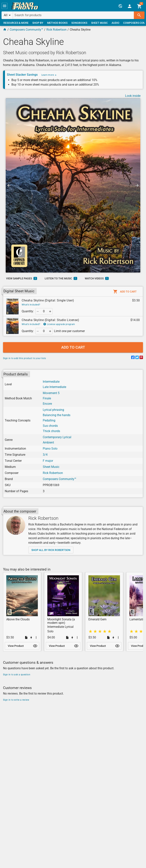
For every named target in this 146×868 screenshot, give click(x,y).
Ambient (48, 442)
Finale (47, 398)
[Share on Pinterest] (141, 358)
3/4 (45, 455)
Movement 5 (51, 393)
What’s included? (31, 305)
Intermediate (51, 382)
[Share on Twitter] (137, 358)
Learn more (49, 75)
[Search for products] (73, 15)
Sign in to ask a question (17, 675)
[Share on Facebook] (133, 358)
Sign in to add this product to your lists (24, 358)
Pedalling (49, 420)
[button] (5, 6)
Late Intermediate (54, 387)
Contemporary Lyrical (57, 437)
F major (48, 461)
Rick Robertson (56, 30)
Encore (47, 404)
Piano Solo (50, 449)
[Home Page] (5, 30)
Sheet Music (51, 467)
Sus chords (50, 426)
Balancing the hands (57, 415)
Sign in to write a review (16, 700)
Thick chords (51, 431)
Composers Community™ (26, 30)
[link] (25, 6)
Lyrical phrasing (53, 410)
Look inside (133, 96)
